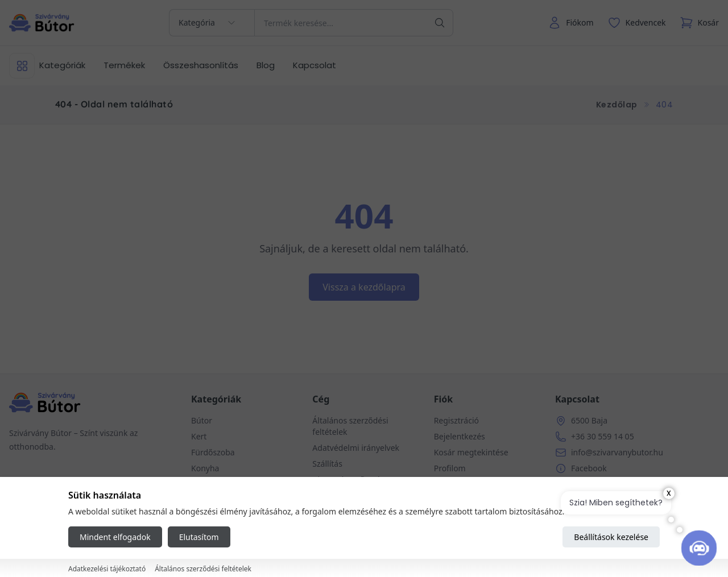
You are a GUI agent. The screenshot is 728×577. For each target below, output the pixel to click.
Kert (199, 436)
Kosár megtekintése (471, 452)
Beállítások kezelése (611, 537)
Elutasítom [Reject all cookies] (199, 537)
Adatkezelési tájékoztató (107, 569)
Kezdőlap (617, 105)
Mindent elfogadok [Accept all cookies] (115, 537)
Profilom (450, 468)
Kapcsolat (315, 65)
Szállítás (327, 464)
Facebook (589, 468)
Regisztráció (456, 420)
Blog (266, 65)
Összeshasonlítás (201, 65)
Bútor (202, 420)
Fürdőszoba (213, 452)
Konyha (205, 468)
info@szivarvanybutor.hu (617, 452)
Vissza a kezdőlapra (364, 287)
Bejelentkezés (460, 436)
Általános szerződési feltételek (203, 569)
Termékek (124, 65)
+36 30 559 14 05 (603, 436)
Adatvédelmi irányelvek (356, 448)
